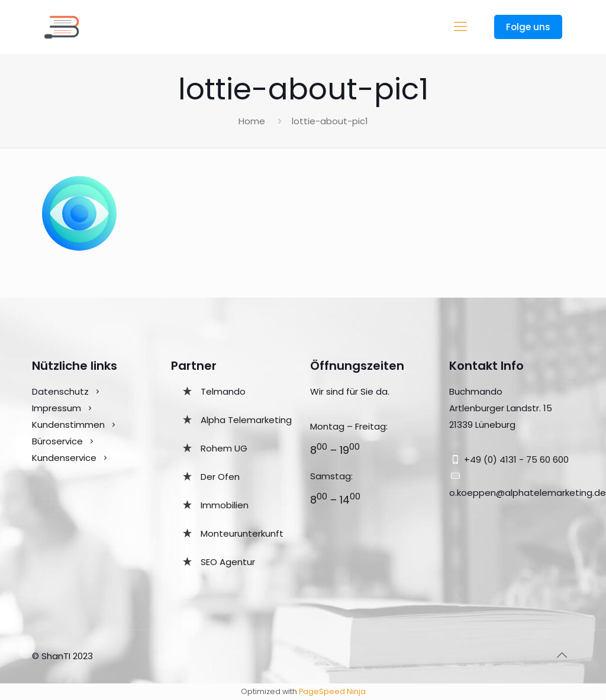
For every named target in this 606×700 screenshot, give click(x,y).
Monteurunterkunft (242, 533)
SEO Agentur (228, 562)
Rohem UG (224, 448)
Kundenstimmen (68, 425)
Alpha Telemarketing (246, 420)
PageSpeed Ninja (332, 691)
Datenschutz (60, 391)
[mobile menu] (460, 27)
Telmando (223, 391)
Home (252, 121)
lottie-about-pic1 (330, 121)
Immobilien (225, 505)
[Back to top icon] (562, 655)
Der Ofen (220, 477)
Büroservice (57, 441)
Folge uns (528, 27)
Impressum (57, 408)
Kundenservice (65, 458)
